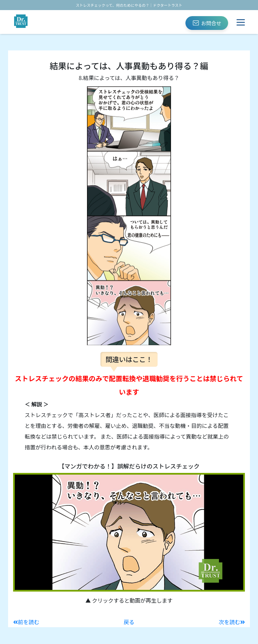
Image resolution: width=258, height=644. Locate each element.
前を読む (26, 622)
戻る (129, 622)
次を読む (232, 622)
